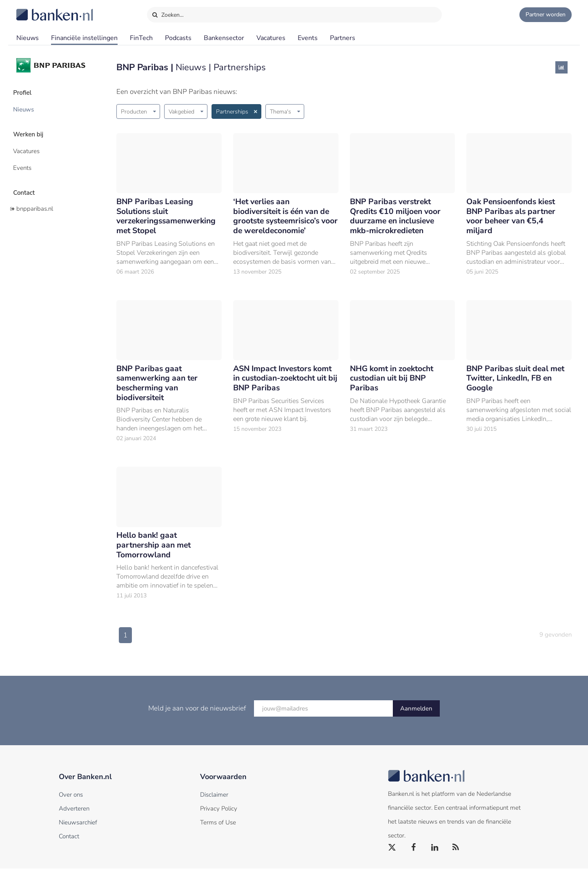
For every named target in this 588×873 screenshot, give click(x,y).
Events (308, 38)
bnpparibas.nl (35, 201)
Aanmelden (416, 713)
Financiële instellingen (84, 38)
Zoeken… (168, 13)
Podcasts (178, 38)
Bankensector (224, 38)
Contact (27, 186)
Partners (343, 38)
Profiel (26, 92)
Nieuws (28, 38)
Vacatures (271, 38)
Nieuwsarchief (78, 827)
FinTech (141, 38)
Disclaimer (214, 799)
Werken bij (32, 131)
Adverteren (74, 813)
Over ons (71, 799)
